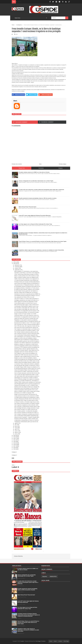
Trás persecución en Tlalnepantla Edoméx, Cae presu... (27, 285)
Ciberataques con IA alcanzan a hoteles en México (26, 378)
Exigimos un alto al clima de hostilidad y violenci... (26, 338)
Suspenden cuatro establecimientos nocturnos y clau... (27, 356)
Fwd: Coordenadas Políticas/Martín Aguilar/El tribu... (26, 335)
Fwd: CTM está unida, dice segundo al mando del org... (27, 326)
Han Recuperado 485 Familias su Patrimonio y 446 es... (27, 365)
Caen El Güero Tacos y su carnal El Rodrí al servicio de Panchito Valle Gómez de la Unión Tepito (28, 622)
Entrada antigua (63, 164)
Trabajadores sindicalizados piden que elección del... (27, 422)
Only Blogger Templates (40, 641)
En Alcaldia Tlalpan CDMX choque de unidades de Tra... (27, 367)
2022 (15, 438)
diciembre (17, 265)
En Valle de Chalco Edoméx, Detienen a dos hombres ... (27, 289)
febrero (16, 432)
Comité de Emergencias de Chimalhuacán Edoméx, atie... (28, 359)
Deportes (45, 576)
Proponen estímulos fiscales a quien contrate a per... (26, 419)
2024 (15, 435)
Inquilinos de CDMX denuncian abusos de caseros (26, 355)
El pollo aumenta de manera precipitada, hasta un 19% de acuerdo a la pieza (28, 589)
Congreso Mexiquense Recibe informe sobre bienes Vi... (27, 399)
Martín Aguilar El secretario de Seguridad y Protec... (26, 302)
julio (16, 425)
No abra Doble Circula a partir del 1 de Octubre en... (26, 291)
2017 (15, 446)
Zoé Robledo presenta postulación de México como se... (27, 296)
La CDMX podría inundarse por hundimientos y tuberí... (27, 397)
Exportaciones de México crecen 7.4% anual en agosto (27, 323)
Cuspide (22, 641)
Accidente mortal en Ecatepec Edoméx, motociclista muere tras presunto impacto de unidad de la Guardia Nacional (29, 615)
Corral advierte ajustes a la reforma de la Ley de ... (26, 303)
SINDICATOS (53, 576)
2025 (15, 264)
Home (51, 641)
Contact (60, 641)
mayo (16, 428)
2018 (15, 445)
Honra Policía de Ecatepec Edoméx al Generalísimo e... (27, 283)
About (55, 641)
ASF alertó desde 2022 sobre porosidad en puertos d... (27, 376)
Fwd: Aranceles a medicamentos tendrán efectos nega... (27, 407)
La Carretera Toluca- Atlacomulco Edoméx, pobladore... (27, 364)
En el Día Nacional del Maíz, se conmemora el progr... (27, 312)
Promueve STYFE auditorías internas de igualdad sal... (27, 347)
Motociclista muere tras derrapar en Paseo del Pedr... (27, 388)
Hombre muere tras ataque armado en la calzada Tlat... (27, 387)
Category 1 (14, 452)
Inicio (40, 164)
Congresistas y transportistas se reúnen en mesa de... (27, 420)
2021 (15, 440)
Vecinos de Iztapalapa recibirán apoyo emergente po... (27, 346)
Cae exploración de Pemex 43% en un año (24, 297)
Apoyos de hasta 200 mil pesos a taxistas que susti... (27, 318)
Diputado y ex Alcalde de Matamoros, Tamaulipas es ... (27, 381)
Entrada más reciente (17, 164)
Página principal (18, 556)
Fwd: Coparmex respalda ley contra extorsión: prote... (27, 405)
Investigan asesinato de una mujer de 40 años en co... (27, 300)
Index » (13, 465)
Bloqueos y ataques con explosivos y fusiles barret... (26, 344)
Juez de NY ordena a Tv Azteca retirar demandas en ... (27, 299)
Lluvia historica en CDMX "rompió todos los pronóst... (27, 372)
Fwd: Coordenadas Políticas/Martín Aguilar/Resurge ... (27, 416)
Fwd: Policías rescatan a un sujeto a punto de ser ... (26, 410)
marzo (16, 431)
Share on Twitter (31, 95)
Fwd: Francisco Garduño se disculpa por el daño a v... (27, 413)
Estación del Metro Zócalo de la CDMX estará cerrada (27, 361)
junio (16, 426)
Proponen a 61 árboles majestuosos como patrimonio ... (27, 343)
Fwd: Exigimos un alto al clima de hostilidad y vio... (26, 353)
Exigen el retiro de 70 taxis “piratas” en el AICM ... (26, 314)
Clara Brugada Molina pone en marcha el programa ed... (27, 384)
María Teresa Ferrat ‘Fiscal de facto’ (26, 595)
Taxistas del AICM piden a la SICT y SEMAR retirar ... (27, 385)
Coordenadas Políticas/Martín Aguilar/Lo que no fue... (27, 306)
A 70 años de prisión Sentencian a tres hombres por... (27, 280)
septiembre (17, 270)
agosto (16, 423)
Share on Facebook (18, 95)
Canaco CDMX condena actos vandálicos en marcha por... (28, 382)
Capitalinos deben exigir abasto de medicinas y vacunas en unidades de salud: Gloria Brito (28, 630)
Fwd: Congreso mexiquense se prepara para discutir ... (27, 414)
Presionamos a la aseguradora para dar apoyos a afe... (27, 311)
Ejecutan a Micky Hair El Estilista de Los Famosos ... (26, 292)
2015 (15, 449)
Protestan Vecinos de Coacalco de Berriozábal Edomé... (27, 282)
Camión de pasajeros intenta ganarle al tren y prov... (26, 390)
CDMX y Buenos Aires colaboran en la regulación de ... (27, 279)
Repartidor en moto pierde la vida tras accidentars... (26, 320)
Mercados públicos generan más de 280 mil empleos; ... (27, 341)
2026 (15, 262)
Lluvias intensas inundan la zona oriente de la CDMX (27, 396)
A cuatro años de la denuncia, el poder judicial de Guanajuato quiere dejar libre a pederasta (28, 582)
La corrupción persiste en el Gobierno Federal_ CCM (27, 330)
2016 (15, 447)
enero (16, 434)
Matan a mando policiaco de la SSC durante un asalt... (27, 276)
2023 (15, 437)
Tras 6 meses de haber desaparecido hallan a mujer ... (27, 375)
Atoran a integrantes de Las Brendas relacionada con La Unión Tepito (27, 575)
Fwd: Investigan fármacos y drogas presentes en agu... (27, 408)
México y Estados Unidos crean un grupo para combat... (27, 391)
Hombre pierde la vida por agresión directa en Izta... (26, 349)
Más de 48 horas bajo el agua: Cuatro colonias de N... (27, 305)
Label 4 (15, 467)
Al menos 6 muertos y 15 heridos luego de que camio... (27, 402)
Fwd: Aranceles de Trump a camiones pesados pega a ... (27, 324)
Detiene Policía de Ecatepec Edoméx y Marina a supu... (27, 362)
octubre (16, 268)
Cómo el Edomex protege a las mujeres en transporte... (27, 379)
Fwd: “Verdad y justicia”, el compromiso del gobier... (26, 411)
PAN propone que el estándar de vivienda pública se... (27, 340)
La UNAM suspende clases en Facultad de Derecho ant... (28, 321)
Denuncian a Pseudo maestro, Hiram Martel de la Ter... (27, 350)
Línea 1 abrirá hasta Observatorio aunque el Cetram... (27, 274)
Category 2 (14, 455)
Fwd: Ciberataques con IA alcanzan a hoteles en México (27, 337)
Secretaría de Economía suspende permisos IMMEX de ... (28, 294)
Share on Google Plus (45, 95)
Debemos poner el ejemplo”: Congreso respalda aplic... (27, 417)
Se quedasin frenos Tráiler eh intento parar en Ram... (27, 400)
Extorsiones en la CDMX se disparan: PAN (24, 393)
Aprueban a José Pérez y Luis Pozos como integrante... (27, 273)
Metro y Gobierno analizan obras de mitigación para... (27, 277)
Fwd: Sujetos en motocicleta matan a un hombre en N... (27, 329)
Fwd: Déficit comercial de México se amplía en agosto (27, 403)
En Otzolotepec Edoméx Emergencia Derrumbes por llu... (28, 286)
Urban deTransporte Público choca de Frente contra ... (27, 370)
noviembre (17, 267)
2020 (15, 441)
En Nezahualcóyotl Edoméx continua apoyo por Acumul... (28, 369)
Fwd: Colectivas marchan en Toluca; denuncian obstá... (27, 334)
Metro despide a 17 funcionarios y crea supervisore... (27, 271)
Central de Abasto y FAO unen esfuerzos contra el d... (27, 315)
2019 (15, 443)
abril (16, 429)
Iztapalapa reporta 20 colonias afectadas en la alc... (26, 352)
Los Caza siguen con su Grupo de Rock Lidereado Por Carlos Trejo (27, 608)
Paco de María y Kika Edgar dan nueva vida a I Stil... (27, 308)
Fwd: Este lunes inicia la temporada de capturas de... (27, 327)
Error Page (66, 641)
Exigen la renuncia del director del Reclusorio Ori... (26, 394)
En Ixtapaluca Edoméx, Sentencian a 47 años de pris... (27, 288)
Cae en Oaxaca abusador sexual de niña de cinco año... (27, 373)
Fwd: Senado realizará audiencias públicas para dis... (27, 332)
